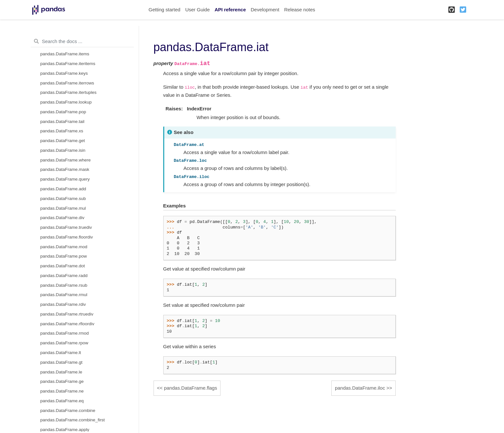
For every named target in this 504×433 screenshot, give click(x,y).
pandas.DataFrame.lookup (66, 102)
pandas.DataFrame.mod (64, 247)
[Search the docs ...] (82, 41)
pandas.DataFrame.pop (63, 112)
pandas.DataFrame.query (65, 179)
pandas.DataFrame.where (66, 160)
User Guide (198, 10)
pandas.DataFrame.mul (63, 208)
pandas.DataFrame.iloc (360, 388)
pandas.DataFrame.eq (62, 401)
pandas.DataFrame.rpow (64, 343)
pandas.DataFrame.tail (63, 122)
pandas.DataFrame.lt (61, 353)
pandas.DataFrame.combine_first (73, 420)
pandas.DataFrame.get (63, 141)
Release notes (300, 10)
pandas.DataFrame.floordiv (67, 237)
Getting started (165, 10)
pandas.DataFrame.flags (190, 388)
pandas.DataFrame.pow (64, 256)
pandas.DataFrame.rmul (64, 295)
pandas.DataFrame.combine (68, 411)
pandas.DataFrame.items (65, 54)
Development (265, 10)
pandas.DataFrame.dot (63, 266)
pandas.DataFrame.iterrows (67, 83)
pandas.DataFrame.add (63, 189)
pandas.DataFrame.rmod (65, 333)
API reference (230, 10)
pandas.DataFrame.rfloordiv (67, 324)
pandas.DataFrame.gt (62, 362)
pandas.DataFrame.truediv (66, 227)
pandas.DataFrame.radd (64, 276)
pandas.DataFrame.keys (64, 73)
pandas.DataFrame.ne (62, 391)
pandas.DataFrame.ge (62, 381)
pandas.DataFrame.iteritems (68, 64)
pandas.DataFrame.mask (65, 169)
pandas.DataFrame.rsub (64, 285)
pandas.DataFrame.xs (62, 131)
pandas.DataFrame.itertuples (69, 92)
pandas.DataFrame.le (61, 372)
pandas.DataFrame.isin (63, 150)
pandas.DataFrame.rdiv (63, 304)
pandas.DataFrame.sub (63, 199)
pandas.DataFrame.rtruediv (67, 314)
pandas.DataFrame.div (63, 218)
